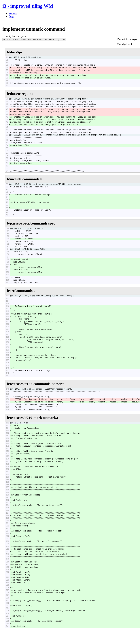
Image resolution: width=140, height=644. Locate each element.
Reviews (13, 14)
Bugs (11, 16)
